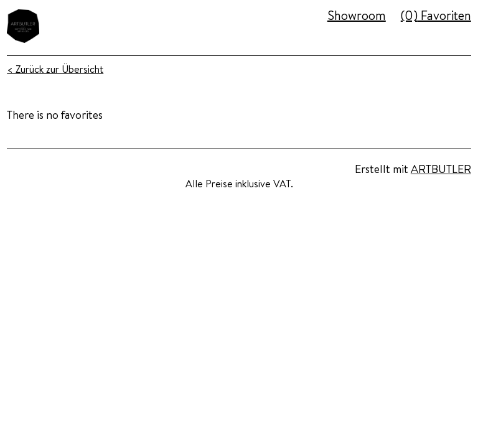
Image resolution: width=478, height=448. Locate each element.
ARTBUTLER (441, 169)
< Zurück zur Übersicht (55, 69)
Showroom (357, 15)
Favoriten (436, 15)
